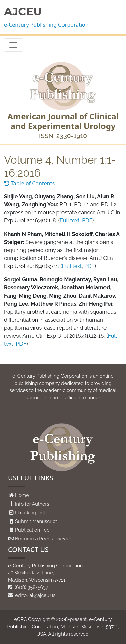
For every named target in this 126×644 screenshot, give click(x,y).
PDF (87, 221)
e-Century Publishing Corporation (46, 25)
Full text (70, 221)
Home (22, 495)
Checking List (30, 512)
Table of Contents (29, 183)
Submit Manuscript (36, 521)
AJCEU (23, 12)
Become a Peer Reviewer (43, 539)
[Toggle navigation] (13, 45)
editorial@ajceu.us (32, 595)
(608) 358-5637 (28, 587)
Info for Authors (32, 504)
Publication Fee (32, 530)
